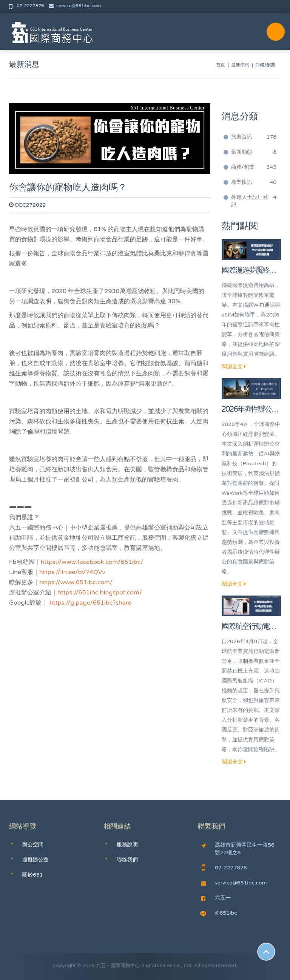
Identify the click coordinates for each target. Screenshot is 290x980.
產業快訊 (254, 182)
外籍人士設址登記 (254, 201)
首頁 (221, 65)
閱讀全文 (234, 367)
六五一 (216, 898)
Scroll (266, 952)
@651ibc (219, 913)
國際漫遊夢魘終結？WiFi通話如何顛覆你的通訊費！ (249, 271)
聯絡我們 (127, 860)
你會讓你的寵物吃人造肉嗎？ (68, 188)
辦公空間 (33, 845)
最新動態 (254, 152)
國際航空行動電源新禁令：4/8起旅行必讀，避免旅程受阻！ (251, 627)
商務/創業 (254, 167)
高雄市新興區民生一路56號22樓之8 (238, 849)
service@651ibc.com (75, 6)
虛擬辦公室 (35, 860)
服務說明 (127, 845)
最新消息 (240, 65)
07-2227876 (27, 6)
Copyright (64, 966)
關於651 (32, 875)
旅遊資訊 (254, 137)
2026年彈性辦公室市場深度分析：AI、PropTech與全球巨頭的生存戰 (250, 410)
